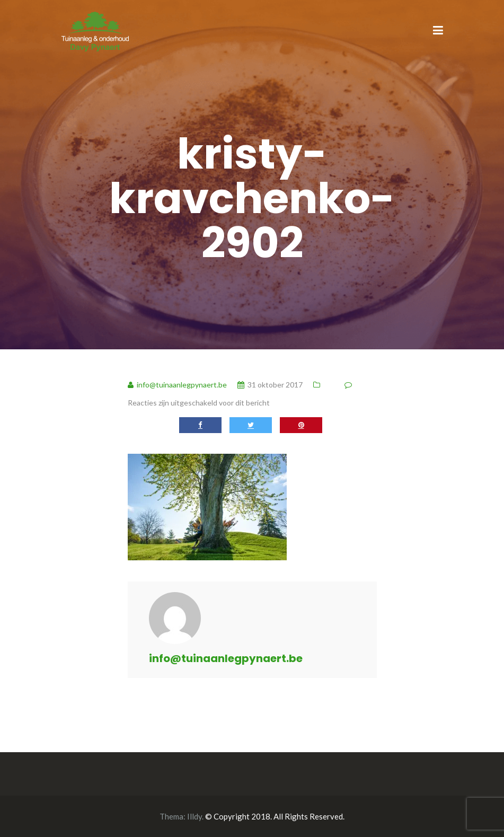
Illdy (194, 816)
